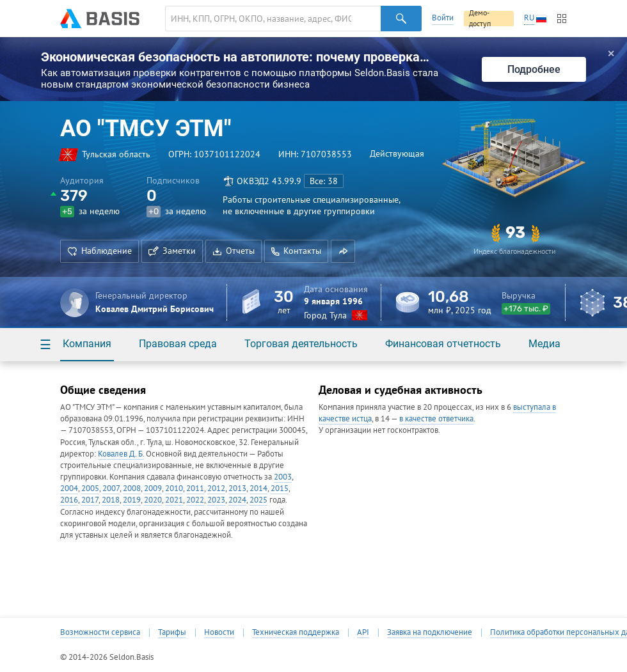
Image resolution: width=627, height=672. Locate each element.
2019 (132, 500)
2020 (153, 500)
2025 (258, 500)
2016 (69, 500)
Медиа (544, 344)
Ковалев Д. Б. (121, 454)
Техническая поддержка (296, 632)
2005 (90, 488)
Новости (219, 632)
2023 (216, 500)
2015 (280, 488)
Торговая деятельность (301, 344)
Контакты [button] (296, 251)
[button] (343, 251)
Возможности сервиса (100, 632)
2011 (195, 488)
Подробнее (534, 69)
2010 (174, 488)
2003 (283, 477)
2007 (111, 488)
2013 (237, 488)
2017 (90, 500)
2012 (216, 488)
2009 (153, 488)
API (363, 632)
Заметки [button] (172, 251)
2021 (174, 500)
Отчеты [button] (234, 251)
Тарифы (172, 632)
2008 (132, 488)
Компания (87, 344)
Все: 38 (324, 181)
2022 (195, 500)
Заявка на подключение (430, 632)
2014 (258, 488)
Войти (443, 18)
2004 (69, 488)
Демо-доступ (480, 19)
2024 (237, 500)
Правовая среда (178, 344)
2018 (111, 500)
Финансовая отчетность (443, 344)
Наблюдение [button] (99, 251)
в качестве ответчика (436, 418)
